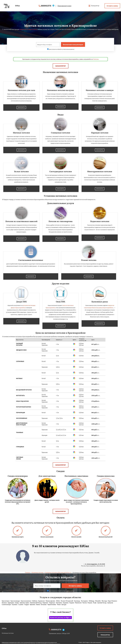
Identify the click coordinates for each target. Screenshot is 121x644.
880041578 (46, 6)
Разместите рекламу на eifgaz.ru (61, 618)
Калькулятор (94, 6)
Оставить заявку (112, 6)
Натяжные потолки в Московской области (58, 572)
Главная (27, 572)
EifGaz (4, 628)
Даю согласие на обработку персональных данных (61, 49)
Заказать (21, 108)
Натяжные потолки (38, 572)
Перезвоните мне (64, 6)
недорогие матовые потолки (28, 29)
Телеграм (96, 59)
